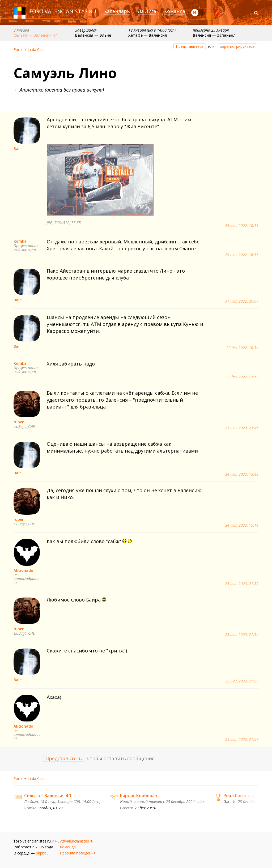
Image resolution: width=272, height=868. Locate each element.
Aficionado (23, 570)
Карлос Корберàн (139, 796)
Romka (20, 241)
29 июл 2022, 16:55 (242, 255)
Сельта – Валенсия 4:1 (48, 796)
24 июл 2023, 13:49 (242, 474)
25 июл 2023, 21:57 (242, 740)
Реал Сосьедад (240, 796)
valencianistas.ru (70, 11)
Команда (175, 11)
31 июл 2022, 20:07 (242, 301)
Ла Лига (147, 11)
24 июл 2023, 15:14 (242, 525)
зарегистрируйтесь (237, 46)
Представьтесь (190, 46)
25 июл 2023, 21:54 (242, 635)
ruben (19, 422)
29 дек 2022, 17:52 (242, 377)
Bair (17, 149)
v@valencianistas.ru (76, 841)
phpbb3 (42, 853)
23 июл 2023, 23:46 (242, 428)
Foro (18, 50)
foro (36, 11)
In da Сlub (36, 50)
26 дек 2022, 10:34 (242, 348)
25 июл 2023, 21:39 (242, 584)
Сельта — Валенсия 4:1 (36, 35)
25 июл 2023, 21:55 (242, 681)
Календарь (117, 11)
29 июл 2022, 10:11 (242, 226)
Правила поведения (78, 853)
